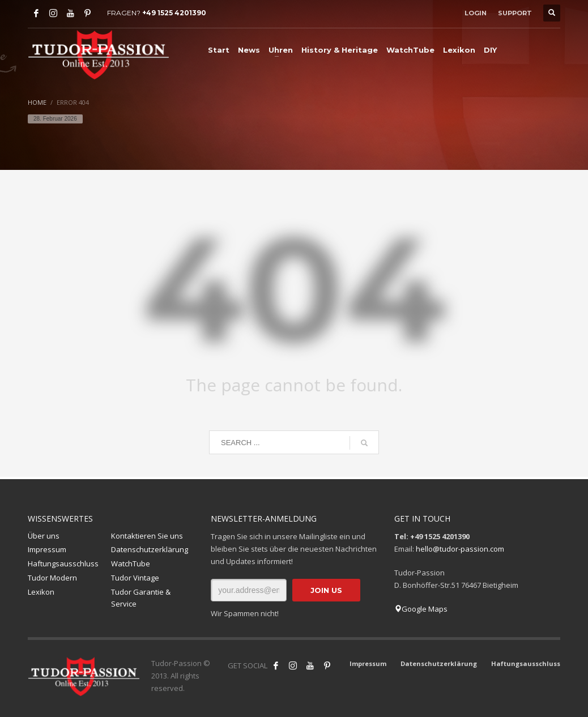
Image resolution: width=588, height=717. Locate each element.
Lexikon (41, 592)
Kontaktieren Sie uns (147, 536)
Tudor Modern (52, 578)
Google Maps (421, 609)
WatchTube (131, 564)
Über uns (44, 536)
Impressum (47, 549)
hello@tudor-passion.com (460, 549)
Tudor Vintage (135, 578)
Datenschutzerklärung (150, 549)
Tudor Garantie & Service (141, 598)
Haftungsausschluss (63, 564)
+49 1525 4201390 (174, 13)
